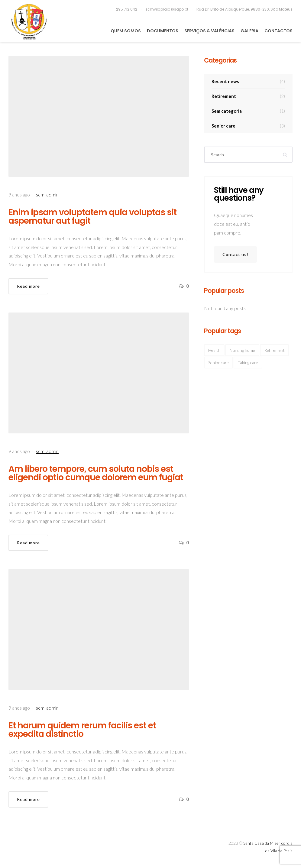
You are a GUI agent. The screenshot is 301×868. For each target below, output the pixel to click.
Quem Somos (126, 31)
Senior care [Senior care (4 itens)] (218, 363)
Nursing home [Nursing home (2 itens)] (242, 350)
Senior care (248, 126)
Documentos (163, 31)
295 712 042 (127, 9)
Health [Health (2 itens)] (214, 350)
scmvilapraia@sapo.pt (167, 9)
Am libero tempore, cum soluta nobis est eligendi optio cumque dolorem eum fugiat (96, 473)
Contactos (278, 31)
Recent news (248, 81)
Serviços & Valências (209, 31)
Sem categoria (248, 111)
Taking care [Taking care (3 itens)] (248, 363)
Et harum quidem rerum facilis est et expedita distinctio (82, 730)
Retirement (248, 96)
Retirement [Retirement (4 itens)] (274, 350)
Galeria (249, 31)
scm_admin (47, 194)
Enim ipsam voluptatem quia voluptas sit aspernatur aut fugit (92, 217)
